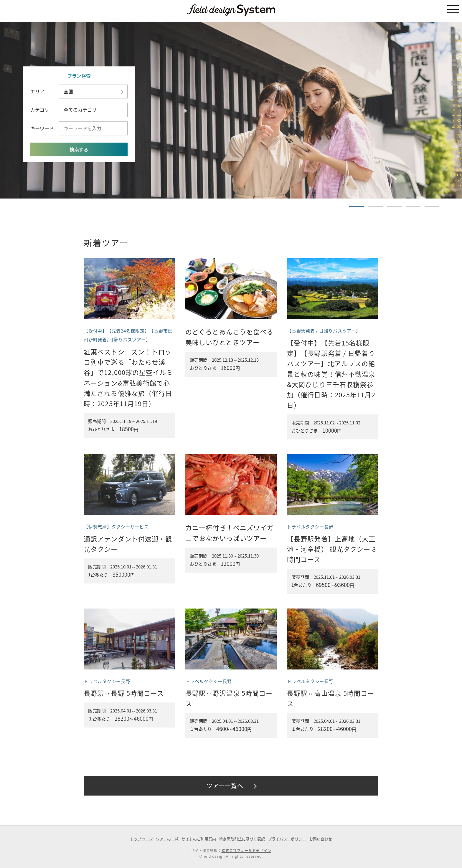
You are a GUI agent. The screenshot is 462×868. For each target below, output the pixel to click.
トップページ (141, 839)
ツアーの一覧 (167, 839)
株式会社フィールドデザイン (246, 851)
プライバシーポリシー (287, 839)
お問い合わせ (321, 839)
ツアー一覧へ (225, 786)
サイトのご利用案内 (199, 839)
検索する (79, 150)
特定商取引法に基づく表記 (242, 839)
